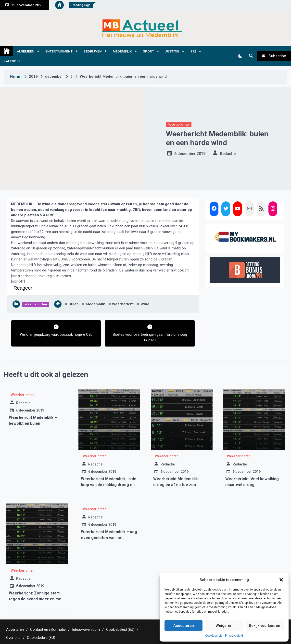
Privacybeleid (234, 636)
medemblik (95, 304)
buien (74, 304)
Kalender (12, 61)
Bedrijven (93, 51)
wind (145, 304)
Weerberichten (179, 124)
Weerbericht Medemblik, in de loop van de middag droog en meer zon (109, 485)
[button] (281, 580)
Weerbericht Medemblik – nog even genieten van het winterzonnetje (109, 538)
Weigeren (224, 626)
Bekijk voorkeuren (265, 626)
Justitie (172, 51)
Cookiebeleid (214, 636)
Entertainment (59, 51)
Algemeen (26, 51)
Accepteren (184, 626)
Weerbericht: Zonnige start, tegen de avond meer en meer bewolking (37, 599)
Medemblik (122, 51)
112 (193, 51)
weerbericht (123, 304)
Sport (148, 51)
